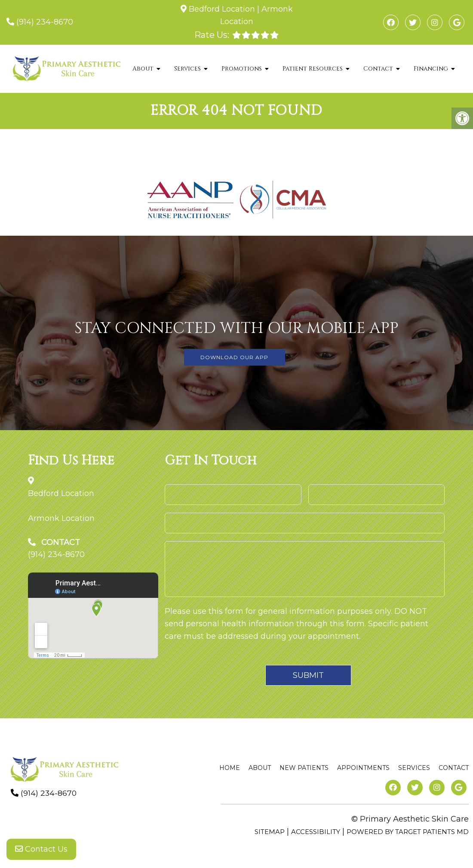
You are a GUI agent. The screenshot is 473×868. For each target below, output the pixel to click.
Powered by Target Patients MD (408, 832)
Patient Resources (313, 69)
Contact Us (41, 851)
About (143, 69)
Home (230, 768)
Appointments (363, 768)
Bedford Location (222, 9)
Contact (378, 69)
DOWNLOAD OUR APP (234, 357)
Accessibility (316, 832)
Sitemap (270, 832)
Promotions (242, 69)
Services (187, 69)
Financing (431, 69)
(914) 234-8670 (45, 22)
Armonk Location (61, 518)
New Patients (304, 768)
